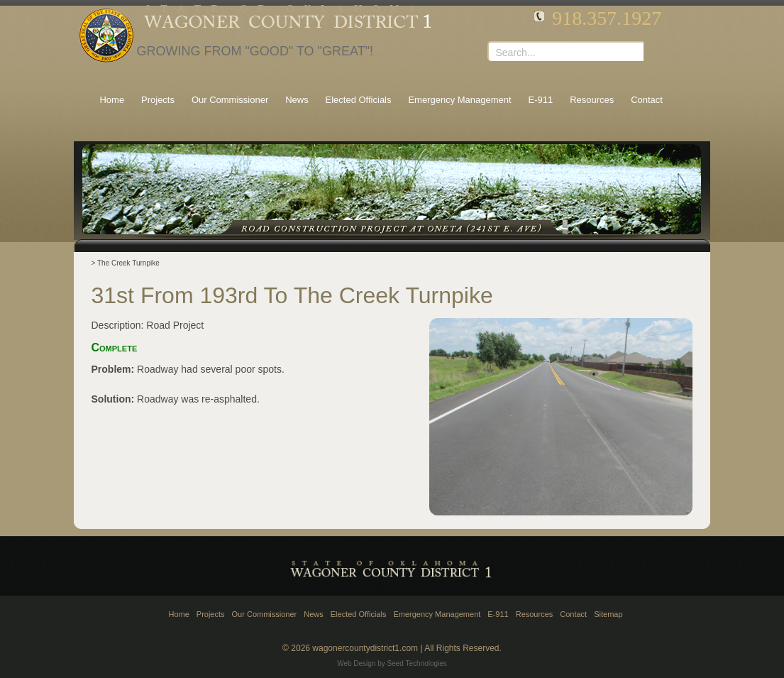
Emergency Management (437, 614)
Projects (211, 614)
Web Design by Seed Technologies (392, 663)
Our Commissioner (265, 614)
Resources (535, 614)
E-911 (498, 614)
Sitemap (608, 614)
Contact (573, 614)
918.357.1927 (607, 18)
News (314, 614)
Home (178, 614)
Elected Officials (359, 614)
